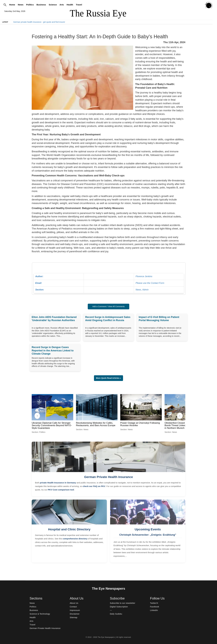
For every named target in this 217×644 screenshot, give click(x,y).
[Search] (5, 5)
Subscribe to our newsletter (123, 603)
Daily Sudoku (116, 614)
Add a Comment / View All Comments (108, 306)
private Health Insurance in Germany (58, 483)
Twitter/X (154, 603)
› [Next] (180, 416)
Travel (79, 5)
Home (12, 5)
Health (70, 5)
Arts (62, 5)
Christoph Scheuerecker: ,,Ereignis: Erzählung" (148, 535)
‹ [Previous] (37, 416)
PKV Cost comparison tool (61, 490)
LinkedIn (154, 610)
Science (53, 5)
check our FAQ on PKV (94, 486)
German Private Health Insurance (108, 477)
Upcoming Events (148, 529)
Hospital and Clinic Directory (69, 529)
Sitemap (74, 617)
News (21, 5)
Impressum (75, 610)
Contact (73, 607)
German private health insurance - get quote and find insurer (39, 22)
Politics (30, 5)
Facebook (155, 607)
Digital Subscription (119, 607)
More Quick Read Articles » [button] (109, 378)
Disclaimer (75, 614)
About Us (74, 603)
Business (41, 5)
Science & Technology (40, 614)
